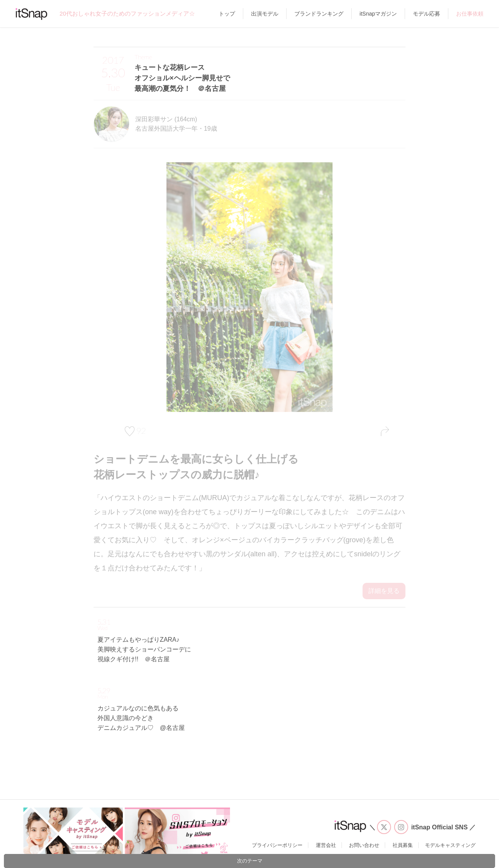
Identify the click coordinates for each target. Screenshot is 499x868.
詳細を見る (384, 591)
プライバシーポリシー (277, 845)
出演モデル (265, 14)
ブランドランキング (319, 14)
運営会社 (326, 845)
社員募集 (403, 845)
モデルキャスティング (450, 845)
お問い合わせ (364, 845)
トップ (227, 14)
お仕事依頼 (470, 14)
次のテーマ (250, 861)
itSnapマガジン (378, 14)
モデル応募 (426, 14)
